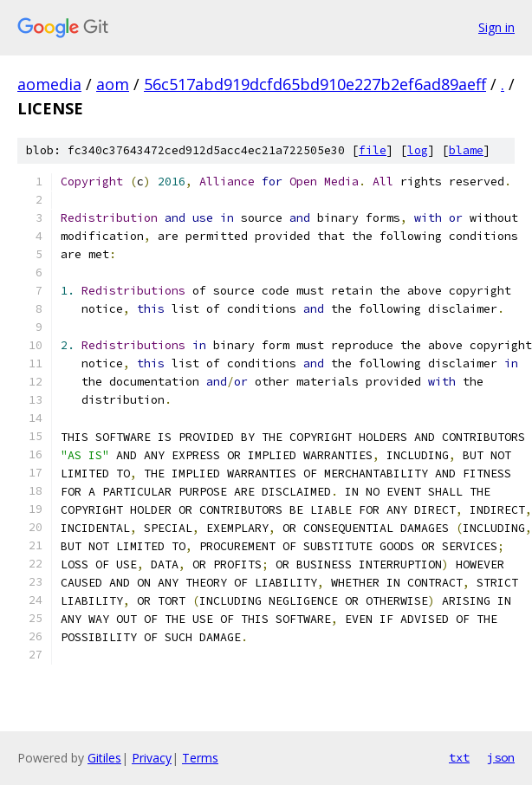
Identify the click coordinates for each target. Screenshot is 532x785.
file (373, 150)
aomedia (49, 84)
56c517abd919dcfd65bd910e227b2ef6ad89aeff (315, 84)
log (418, 150)
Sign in (496, 27)
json (501, 757)
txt (459, 757)
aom (113, 84)
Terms (200, 758)
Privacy (152, 758)
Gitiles (104, 758)
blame (466, 150)
